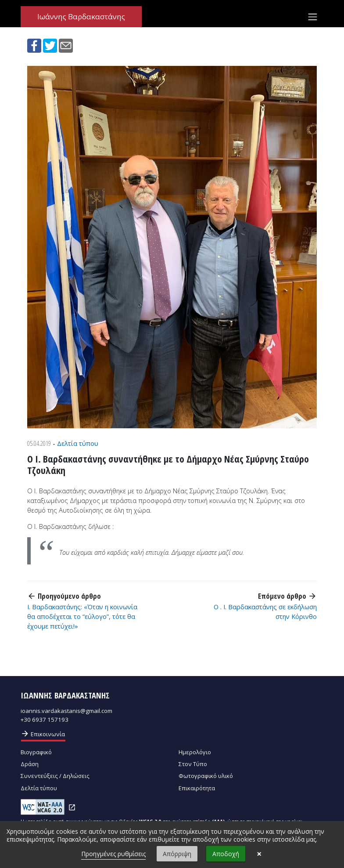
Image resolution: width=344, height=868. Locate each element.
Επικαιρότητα (197, 788)
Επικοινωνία (43, 734)
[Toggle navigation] (313, 17)
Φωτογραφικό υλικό (206, 776)
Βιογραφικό (36, 752)
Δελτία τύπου (78, 443)
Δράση (30, 764)
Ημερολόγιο (195, 752)
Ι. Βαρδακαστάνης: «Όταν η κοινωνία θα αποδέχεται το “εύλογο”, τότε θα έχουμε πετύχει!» (82, 616)
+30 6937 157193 (45, 720)
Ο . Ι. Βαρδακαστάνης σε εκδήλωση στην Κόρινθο (265, 611)
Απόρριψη (177, 854)
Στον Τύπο (193, 764)
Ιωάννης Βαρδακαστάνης (81, 17)
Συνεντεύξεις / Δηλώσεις (55, 776)
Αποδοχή (226, 854)
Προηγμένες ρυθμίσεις (113, 854)
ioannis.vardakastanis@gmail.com (66, 711)
